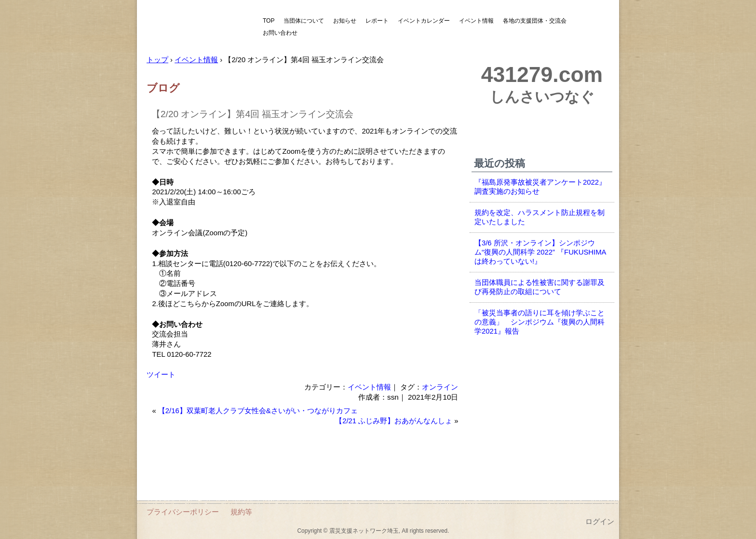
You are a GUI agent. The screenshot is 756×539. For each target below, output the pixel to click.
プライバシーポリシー (183, 512)
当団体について (304, 21)
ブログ (163, 88)
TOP (269, 21)
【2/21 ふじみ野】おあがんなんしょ (394, 421)
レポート (377, 21)
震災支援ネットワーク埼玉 (197, 28)
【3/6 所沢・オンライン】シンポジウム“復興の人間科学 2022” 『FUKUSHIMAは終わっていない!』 (540, 252)
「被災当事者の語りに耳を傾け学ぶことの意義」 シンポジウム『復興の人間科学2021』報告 (540, 322)
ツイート (161, 375)
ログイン (600, 522)
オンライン (440, 387)
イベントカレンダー (424, 21)
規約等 (241, 512)
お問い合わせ (280, 33)
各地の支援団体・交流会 (535, 21)
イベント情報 (476, 21)
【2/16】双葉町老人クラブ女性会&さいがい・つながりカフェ (258, 411)
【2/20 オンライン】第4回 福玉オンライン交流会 (252, 114)
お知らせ (345, 21)
